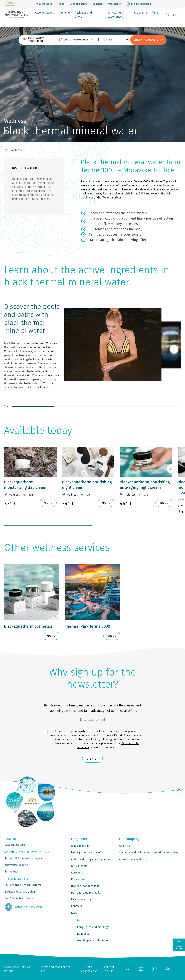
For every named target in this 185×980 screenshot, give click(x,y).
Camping (64, 13)
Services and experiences (115, 15)
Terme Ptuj (11, 872)
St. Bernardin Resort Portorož (23, 885)
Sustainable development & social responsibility (149, 853)
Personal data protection (87, 893)
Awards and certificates (134, 859)
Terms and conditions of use (56, 969)
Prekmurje (140, 13)
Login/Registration (139, 4)
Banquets (83, 934)
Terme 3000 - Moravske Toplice (24, 858)
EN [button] (175, 15)
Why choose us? (45, 4)
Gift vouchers (79, 866)
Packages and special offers (88, 853)
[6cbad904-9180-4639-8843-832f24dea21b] (93, 720)
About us (124, 846)
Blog (62, 4)
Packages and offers (83, 15)
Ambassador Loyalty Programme (91, 859)
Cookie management (89, 969)
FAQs (74, 913)
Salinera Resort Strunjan (20, 892)
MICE (155, 13)
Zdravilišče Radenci (17, 865)
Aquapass (77, 873)
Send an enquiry (78, 4)
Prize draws (78, 879)
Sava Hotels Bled (15, 845)
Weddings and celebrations (94, 940)
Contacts (97, 4)
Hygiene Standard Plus (85, 886)
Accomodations (44, 13)
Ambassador (114, 4)
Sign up (92, 759)
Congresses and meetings (93, 927)
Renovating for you (83, 899)
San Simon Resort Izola (19, 898)
